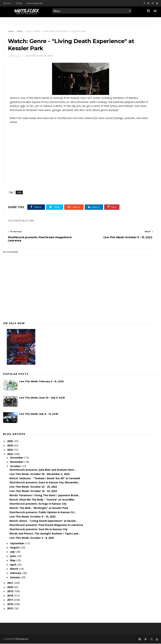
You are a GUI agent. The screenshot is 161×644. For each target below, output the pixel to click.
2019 (10, 592)
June (13, 556)
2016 (10, 604)
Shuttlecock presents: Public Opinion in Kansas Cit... (43, 513)
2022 (10, 454)
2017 (10, 600)
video (20, 32)
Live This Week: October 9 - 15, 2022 (32, 517)
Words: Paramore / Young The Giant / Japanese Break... (45, 496)
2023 (10, 450)
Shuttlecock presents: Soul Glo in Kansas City (39, 530)
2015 (10, 609)
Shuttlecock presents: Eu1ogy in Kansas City (38, 504)
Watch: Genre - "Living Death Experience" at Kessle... (44, 521)
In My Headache (34, 3)
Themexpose (22, 639)
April (13, 565)
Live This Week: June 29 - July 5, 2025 (42, 398)
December (17, 458)
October (16, 466)
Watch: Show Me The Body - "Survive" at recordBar (42, 500)
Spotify (7, 3)
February (16, 573)
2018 (10, 596)
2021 (10, 583)
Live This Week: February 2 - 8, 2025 (42, 382)
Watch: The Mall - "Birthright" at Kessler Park (39, 508)
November (17, 462)
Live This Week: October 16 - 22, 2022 (33, 491)
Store (19, 3)
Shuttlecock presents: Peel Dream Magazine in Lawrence (46, 525)
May (13, 561)
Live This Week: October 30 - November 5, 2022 (39, 474)
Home (11, 32)
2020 (10, 587)
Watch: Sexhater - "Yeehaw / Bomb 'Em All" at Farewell (45, 479)
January (15, 578)
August (15, 548)
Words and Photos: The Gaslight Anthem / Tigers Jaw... (45, 534)
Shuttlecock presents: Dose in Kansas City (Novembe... (45, 483)
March (15, 569)
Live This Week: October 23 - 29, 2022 (33, 487)
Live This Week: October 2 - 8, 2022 (32, 538)
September (18, 544)
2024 (10, 446)
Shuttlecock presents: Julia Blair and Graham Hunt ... (43, 470)
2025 (10, 441)
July (13, 552)
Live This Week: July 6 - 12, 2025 (39, 414)
